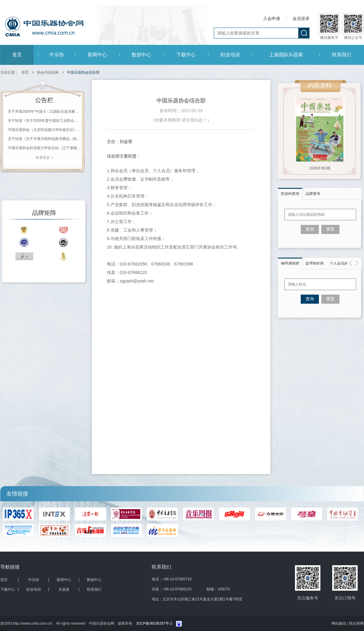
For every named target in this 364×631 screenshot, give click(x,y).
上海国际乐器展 (286, 55)
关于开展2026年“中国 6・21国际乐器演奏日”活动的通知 (44, 112)
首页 (17, 55)
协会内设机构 (48, 72)
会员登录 (301, 18)
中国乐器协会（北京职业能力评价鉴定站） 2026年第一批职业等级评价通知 (44, 130)
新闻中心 (97, 55)
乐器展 (64, 589)
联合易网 (356, 623)
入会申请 (272, 18)
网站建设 (339, 623)
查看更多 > (44, 158)
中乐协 (57, 55)
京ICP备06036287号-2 (154, 623)
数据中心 (141, 55)
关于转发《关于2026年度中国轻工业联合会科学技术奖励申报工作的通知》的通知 (44, 121)
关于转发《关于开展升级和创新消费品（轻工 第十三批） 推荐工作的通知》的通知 (44, 139)
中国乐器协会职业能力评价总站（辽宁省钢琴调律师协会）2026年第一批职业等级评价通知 (44, 148)
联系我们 (342, 55)
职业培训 (230, 55)
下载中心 (186, 55)
